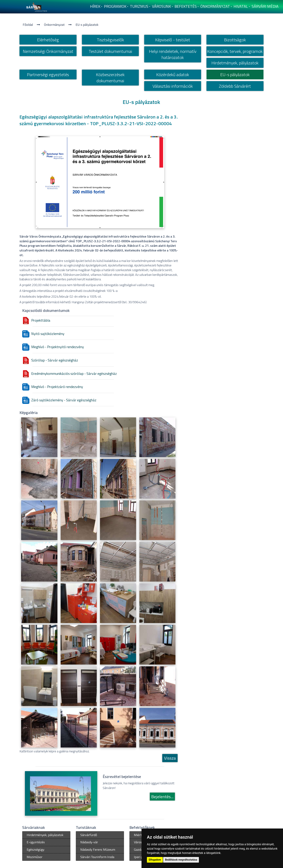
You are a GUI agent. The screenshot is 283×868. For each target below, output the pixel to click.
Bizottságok (235, 40)
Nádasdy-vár (89, 842)
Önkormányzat (215, 6)
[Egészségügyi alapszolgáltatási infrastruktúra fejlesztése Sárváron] (39, 437)
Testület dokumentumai (110, 51)
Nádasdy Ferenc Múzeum (98, 850)
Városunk (161, 6)
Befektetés (186, 6)
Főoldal (28, 25)
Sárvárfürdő (89, 835)
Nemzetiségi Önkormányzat (48, 51)
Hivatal (241, 6)
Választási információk (173, 86)
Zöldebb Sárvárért (235, 86)
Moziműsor (35, 857)
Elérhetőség (48, 40)
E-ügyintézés (36, 842)
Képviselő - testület (173, 40)
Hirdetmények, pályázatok (235, 63)
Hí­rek (95, 6)
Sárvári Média (265, 6)
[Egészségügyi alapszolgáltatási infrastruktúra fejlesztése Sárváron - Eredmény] (39, 603)
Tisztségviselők (110, 40)
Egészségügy (36, 850)
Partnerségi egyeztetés (48, 74)
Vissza (170, 758)
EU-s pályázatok (87, 25)
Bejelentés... (162, 797)
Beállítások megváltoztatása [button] (181, 860)
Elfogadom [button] (155, 860)
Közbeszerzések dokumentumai (110, 78)
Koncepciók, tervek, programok (235, 51)
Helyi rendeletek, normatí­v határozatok (173, 54)
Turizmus (139, 6)
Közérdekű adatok (173, 74)
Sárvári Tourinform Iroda (97, 857)
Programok (115, 6)
